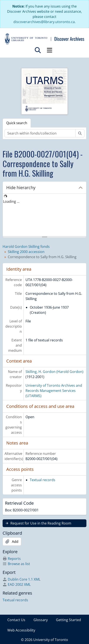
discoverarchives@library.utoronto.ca (44, 22)
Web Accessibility (21, 630)
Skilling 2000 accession (26, 252)
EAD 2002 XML (17, 584)
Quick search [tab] (17, 123)
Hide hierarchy (21, 188)
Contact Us (16, 620)
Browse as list (16, 564)
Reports (12, 559)
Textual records (43, 480)
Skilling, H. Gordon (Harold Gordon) (54, 372)
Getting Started (68, 620)
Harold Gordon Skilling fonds (26, 247)
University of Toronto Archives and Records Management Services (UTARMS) (54, 391)
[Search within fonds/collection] (40, 133)
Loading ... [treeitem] (11, 201)
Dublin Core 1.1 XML (21, 579)
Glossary (41, 620)
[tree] (44, 215)
